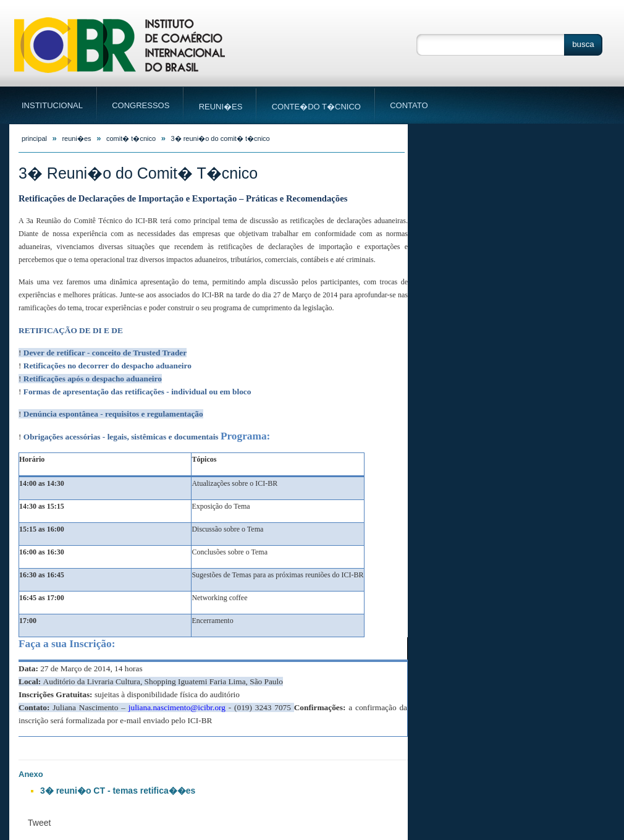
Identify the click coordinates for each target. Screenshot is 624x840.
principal (34, 138)
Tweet (39, 823)
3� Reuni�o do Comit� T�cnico (221, 138)
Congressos (141, 107)
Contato (403, 105)
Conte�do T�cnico (316, 108)
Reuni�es (221, 108)
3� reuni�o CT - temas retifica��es (118, 791)
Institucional (60, 107)
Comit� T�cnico (131, 138)
